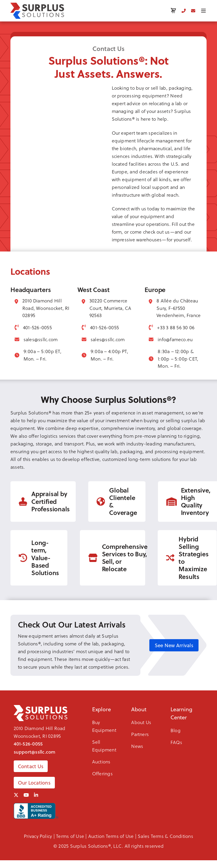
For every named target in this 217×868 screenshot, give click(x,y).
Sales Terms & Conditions (165, 836)
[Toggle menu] (203, 11)
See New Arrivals (174, 645)
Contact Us (31, 766)
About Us (141, 722)
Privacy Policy (38, 836)
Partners (140, 734)
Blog (176, 730)
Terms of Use (70, 836)
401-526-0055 (28, 744)
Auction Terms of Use (111, 836)
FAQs (176, 742)
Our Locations (34, 783)
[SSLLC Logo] (37, 11)
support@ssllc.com (35, 752)
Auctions (101, 761)
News (137, 746)
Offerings (102, 773)
